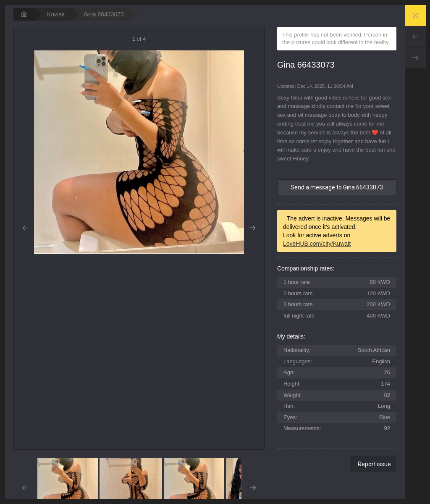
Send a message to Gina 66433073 (337, 187)
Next (415, 58)
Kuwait (56, 14)
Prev (415, 37)
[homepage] (24, 14)
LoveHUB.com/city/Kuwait (317, 244)
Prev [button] (25, 228)
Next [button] (253, 228)
